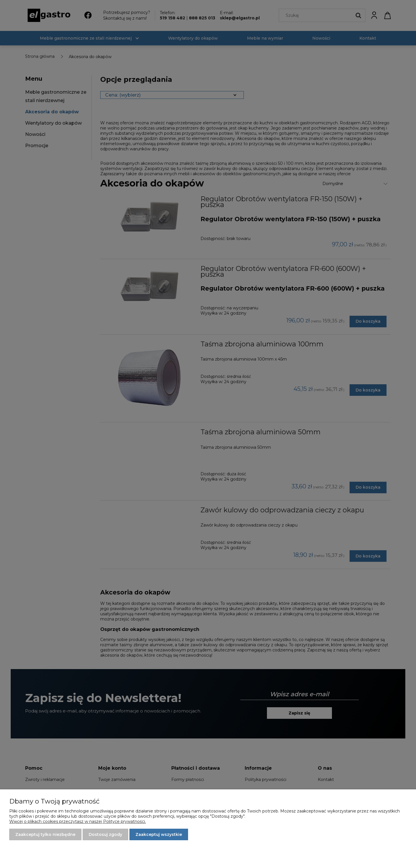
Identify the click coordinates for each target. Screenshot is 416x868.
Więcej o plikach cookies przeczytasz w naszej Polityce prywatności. (78, 821)
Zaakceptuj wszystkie (159, 834)
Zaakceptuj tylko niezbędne (45, 834)
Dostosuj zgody (105, 834)
